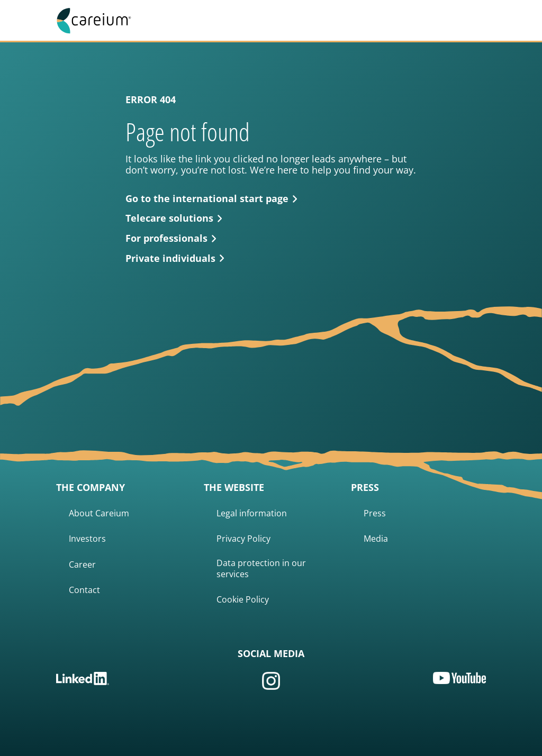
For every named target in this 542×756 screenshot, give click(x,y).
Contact (84, 590)
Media (376, 539)
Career (82, 565)
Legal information (252, 513)
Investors (87, 539)
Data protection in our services (261, 569)
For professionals (171, 239)
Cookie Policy (243, 600)
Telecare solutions (174, 218)
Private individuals (175, 259)
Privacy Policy (243, 539)
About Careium (99, 513)
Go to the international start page (211, 199)
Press (375, 513)
